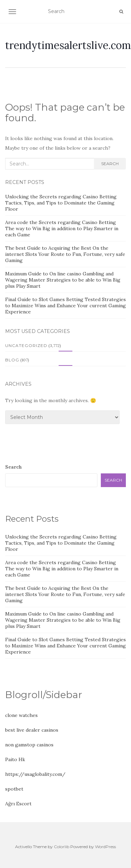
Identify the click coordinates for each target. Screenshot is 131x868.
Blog (12, 360)
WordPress (105, 847)
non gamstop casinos (29, 745)
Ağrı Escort (18, 804)
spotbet (14, 789)
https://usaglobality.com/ (35, 774)
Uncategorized (26, 345)
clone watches (21, 715)
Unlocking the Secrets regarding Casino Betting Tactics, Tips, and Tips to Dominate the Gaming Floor (61, 203)
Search (110, 164)
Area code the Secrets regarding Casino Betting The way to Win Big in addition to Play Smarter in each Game (62, 228)
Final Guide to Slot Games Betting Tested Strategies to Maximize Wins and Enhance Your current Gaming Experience (65, 306)
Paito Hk (15, 759)
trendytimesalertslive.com (68, 45)
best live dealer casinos (32, 730)
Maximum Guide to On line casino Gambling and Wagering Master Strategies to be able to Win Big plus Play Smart (63, 280)
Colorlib (62, 847)
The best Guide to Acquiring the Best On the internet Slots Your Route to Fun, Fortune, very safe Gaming (65, 254)
